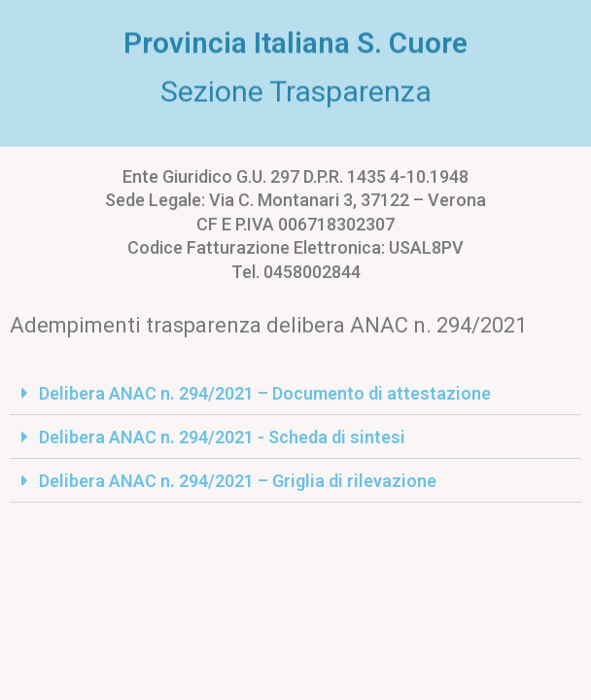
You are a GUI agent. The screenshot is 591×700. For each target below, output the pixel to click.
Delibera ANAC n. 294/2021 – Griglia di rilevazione (238, 481)
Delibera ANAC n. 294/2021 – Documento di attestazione (265, 393)
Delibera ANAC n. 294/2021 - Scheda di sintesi (222, 437)
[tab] (295, 393)
